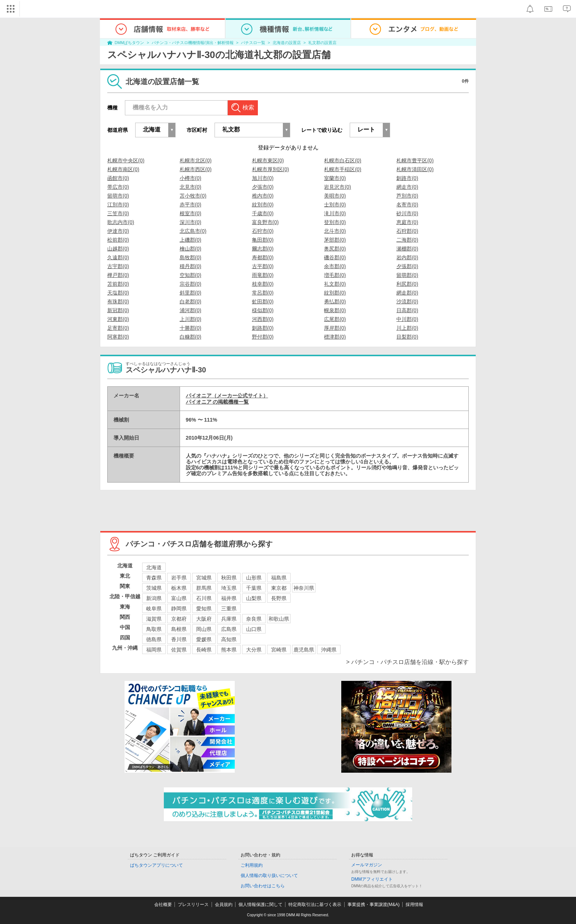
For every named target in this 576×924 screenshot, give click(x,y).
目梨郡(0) (407, 337)
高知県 (229, 639)
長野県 (279, 598)
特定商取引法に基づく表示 (315, 905)
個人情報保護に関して (260, 905)
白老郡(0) (190, 302)
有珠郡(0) (118, 302)
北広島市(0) (193, 231)
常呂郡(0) (263, 293)
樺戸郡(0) (118, 275)
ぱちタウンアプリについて (156, 865)
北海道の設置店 (287, 43)
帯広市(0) (118, 187)
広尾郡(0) (335, 319)
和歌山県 (279, 619)
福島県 (279, 578)
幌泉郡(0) (335, 310)
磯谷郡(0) (335, 257)
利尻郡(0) (407, 284)
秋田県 (229, 578)
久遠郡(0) (118, 257)
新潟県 (154, 598)
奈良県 (254, 619)
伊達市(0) (118, 231)
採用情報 (414, 905)
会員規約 (224, 905)
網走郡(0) (407, 293)
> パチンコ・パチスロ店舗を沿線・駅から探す (407, 662)
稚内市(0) (263, 196)
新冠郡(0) (118, 310)
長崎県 (204, 650)
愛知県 (204, 609)
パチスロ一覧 (253, 43)
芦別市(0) (407, 196)
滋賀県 (154, 619)
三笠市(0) (118, 213)
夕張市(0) (263, 187)
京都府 (179, 619)
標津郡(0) (335, 337)
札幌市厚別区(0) (271, 169)
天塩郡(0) (118, 293)
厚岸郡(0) (335, 328)
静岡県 (179, 609)
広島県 (229, 629)
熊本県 (229, 650)
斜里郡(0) (190, 293)
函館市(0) (118, 178)
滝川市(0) (335, 213)
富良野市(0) (265, 222)
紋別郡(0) (335, 293)
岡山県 (204, 629)
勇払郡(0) (335, 302)
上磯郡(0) (190, 240)
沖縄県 (329, 650)
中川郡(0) (407, 319)
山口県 (254, 629)
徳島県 (154, 639)
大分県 (254, 650)
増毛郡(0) (335, 275)
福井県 (229, 598)
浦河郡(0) (190, 310)
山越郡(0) (118, 249)
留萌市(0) (118, 196)
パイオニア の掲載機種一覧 (217, 402)
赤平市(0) (190, 205)
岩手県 (179, 578)
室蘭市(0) (335, 178)
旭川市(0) (263, 178)
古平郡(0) (263, 266)
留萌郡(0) (407, 275)
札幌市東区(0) (268, 160)
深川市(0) (190, 222)
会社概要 (163, 905)
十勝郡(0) (190, 328)
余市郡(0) (335, 266)
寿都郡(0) (263, 257)
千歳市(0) (263, 213)
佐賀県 (179, 650)
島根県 (179, 629)
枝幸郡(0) (263, 284)
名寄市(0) (407, 205)
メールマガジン (367, 865)
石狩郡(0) (407, 231)
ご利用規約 (252, 865)
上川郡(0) (190, 319)
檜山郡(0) (190, 249)
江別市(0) (118, 205)
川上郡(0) (407, 328)
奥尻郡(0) (335, 249)
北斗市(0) (335, 231)
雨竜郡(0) (263, 275)
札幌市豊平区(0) (415, 160)
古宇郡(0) (118, 266)
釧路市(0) (407, 178)
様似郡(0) (263, 310)
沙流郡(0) (407, 302)
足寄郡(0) (118, 328)
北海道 (154, 567)
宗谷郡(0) (190, 284)
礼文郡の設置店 (322, 43)
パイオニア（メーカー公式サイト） (227, 396)
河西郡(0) (263, 319)
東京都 (279, 588)
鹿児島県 (304, 650)
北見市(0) (190, 187)
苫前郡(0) (118, 284)
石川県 (204, 598)
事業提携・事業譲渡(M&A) (374, 905)
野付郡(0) (263, 337)
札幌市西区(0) (196, 169)
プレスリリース (193, 905)
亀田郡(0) (263, 240)
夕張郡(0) (407, 266)
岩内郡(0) (407, 257)
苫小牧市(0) (193, 196)
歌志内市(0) (121, 222)
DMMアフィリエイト (372, 879)
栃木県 (179, 588)
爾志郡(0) (263, 249)
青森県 (154, 578)
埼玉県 (229, 588)
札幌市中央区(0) (126, 160)
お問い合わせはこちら (263, 886)
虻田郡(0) (263, 302)
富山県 (179, 598)
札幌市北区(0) (196, 160)
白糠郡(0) (190, 337)
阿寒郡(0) (118, 337)
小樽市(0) (190, 178)
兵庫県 (229, 619)
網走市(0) (407, 187)
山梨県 (254, 598)
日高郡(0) (407, 310)
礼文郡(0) (335, 284)
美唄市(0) (335, 196)
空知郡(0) (190, 275)
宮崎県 (279, 650)
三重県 (229, 609)
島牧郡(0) (190, 257)
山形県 (254, 578)
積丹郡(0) (190, 266)
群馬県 (204, 588)
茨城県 (154, 588)
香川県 (179, 639)
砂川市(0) (407, 213)
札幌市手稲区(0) (343, 169)
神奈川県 (304, 588)
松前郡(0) (118, 240)
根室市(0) (190, 213)
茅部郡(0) (335, 240)
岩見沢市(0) (337, 187)
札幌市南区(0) (123, 169)
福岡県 (154, 650)
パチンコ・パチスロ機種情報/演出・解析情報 (193, 43)
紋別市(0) (263, 205)
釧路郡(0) (263, 328)
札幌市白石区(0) (343, 160)
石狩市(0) (263, 231)
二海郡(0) (407, 240)
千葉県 (254, 588)
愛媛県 (204, 639)
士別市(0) (335, 205)
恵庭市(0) (407, 222)
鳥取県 (154, 629)
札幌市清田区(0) (415, 169)
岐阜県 (154, 609)
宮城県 (204, 578)
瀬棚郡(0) (407, 249)
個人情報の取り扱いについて (269, 876)
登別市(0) (335, 222)
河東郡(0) (118, 319)
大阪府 (204, 619)
